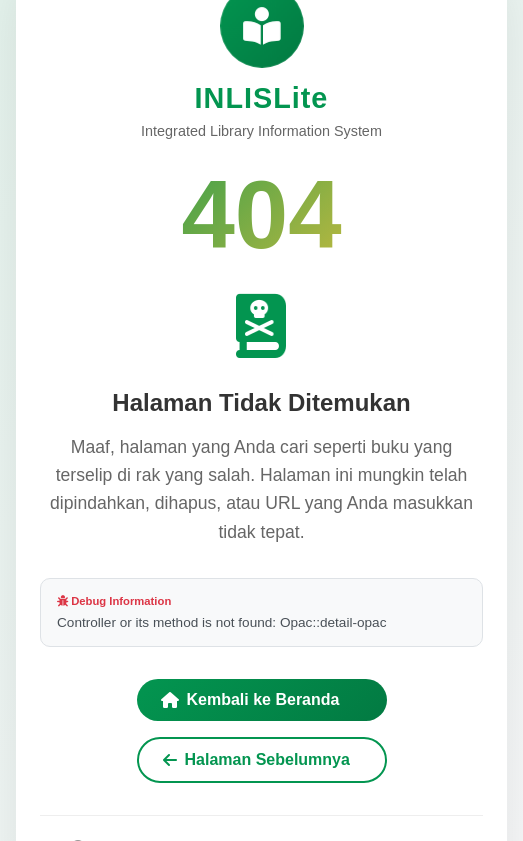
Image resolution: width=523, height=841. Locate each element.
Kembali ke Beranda (250, 699)
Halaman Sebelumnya (256, 759)
